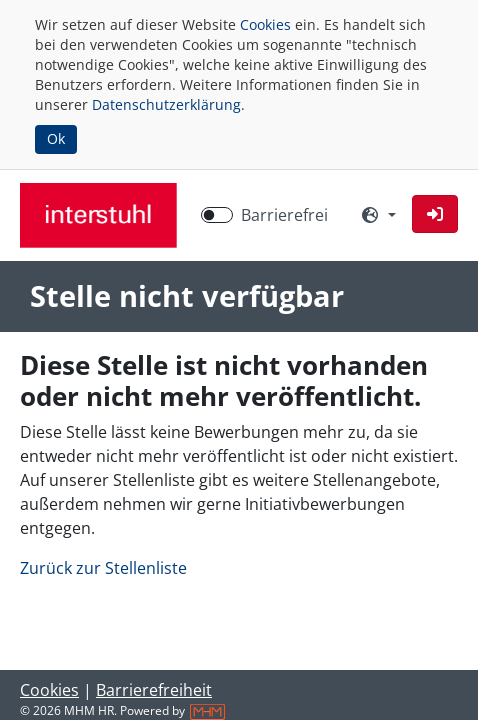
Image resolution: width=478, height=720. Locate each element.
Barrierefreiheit (154, 690)
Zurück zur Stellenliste (103, 568)
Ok (56, 138)
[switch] (217, 215)
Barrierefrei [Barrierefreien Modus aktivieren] (284, 215)
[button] (435, 214)
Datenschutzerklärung (166, 104)
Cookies (265, 24)
